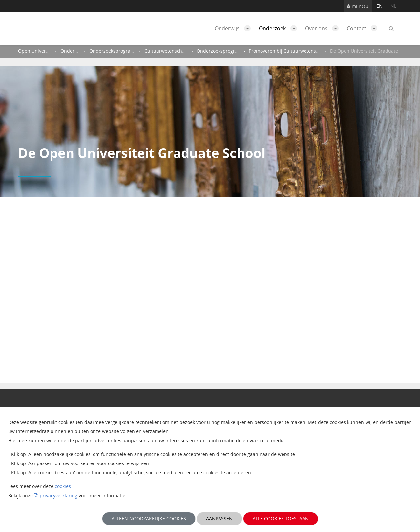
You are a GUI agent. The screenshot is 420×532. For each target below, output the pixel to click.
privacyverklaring (59, 495)
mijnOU (358, 6)
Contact (364, 28)
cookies (63, 486)
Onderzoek (280, 28)
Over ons (324, 28)
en (379, 6)
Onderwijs (234, 28)
